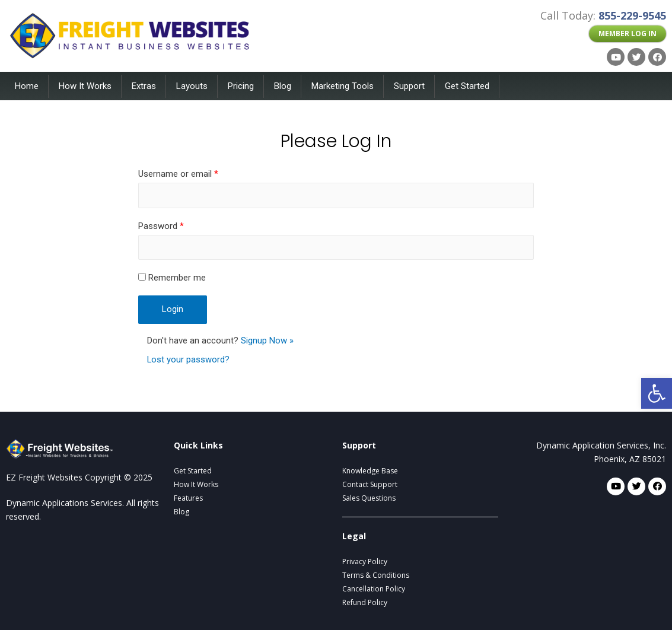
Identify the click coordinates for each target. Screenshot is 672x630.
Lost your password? (189, 360)
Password (161, 226)
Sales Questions (369, 498)
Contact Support (370, 484)
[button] (628, 34)
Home (27, 86)
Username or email (178, 174)
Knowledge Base (370, 471)
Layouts (192, 86)
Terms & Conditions (376, 575)
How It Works (85, 86)
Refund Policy (365, 602)
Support (409, 86)
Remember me (172, 278)
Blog (283, 86)
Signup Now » (267, 341)
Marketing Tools (343, 86)
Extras (144, 86)
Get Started (467, 86)
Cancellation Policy (374, 589)
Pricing (241, 86)
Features (188, 498)
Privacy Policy (365, 561)
